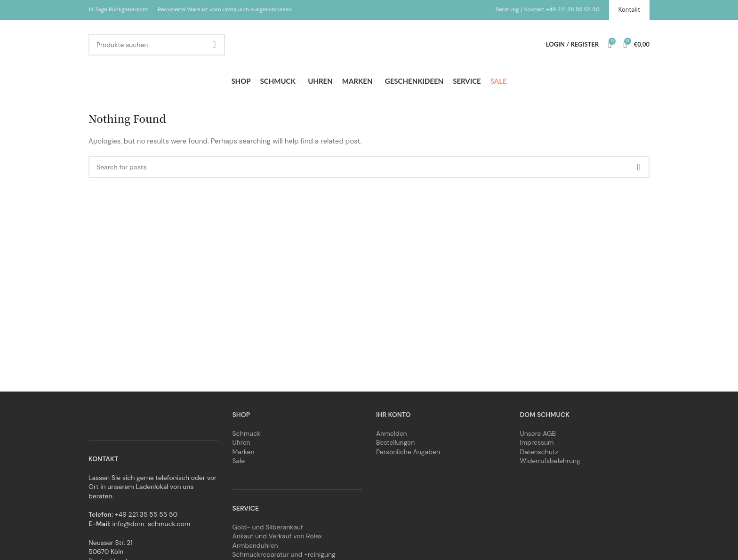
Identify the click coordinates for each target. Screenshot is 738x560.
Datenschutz (539, 452)
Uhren (241, 442)
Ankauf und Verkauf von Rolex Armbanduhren (277, 541)
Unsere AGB (538, 433)
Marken (244, 452)
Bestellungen (395, 442)
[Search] (157, 45)
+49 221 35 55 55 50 (573, 9)
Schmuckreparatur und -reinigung (284, 554)
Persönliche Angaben (408, 452)
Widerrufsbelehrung (550, 461)
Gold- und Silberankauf (268, 527)
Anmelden (392, 433)
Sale (239, 461)
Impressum (537, 442)
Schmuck (247, 433)
